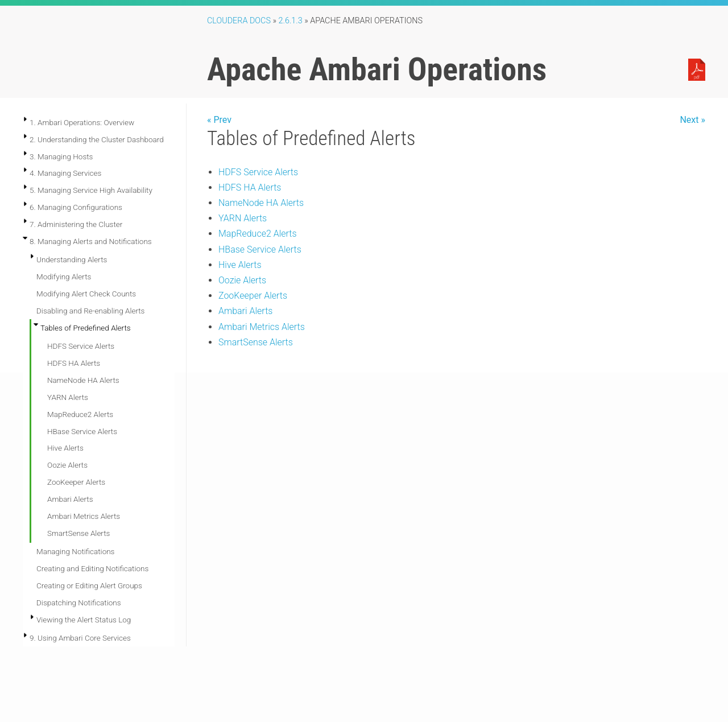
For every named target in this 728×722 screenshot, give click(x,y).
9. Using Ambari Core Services (80, 638)
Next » (692, 120)
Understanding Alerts (72, 259)
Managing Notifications (75, 551)
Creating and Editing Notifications (92, 568)
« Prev (219, 120)
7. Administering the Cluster (76, 224)
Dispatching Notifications (79, 603)
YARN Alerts (68, 397)
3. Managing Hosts (61, 156)
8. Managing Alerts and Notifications (91, 241)
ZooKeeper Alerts (76, 482)
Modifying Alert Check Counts (86, 294)
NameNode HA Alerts (83, 380)
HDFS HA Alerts (74, 363)
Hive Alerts (65, 448)
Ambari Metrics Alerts (84, 516)
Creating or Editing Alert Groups (89, 585)
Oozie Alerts (67, 465)
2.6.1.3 (291, 21)
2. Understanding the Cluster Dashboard (97, 139)
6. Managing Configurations (76, 207)
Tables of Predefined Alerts (86, 328)
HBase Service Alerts (82, 431)
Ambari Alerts (70, 499)
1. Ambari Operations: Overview (82, 122)
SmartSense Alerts (78, 533)
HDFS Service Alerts (81, 346)
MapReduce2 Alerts (80, 414)
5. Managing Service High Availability (91, 190)
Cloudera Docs (239, 21)
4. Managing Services (65, 173)
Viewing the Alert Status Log (84, 620)
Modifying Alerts (64, 277)
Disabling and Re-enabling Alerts (90, 311)
